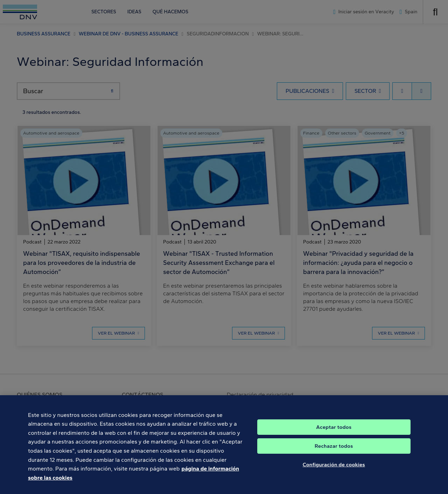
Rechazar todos (334, 455)
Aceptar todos (334, 436)
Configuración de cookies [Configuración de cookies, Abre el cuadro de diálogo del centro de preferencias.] (334, 473)
